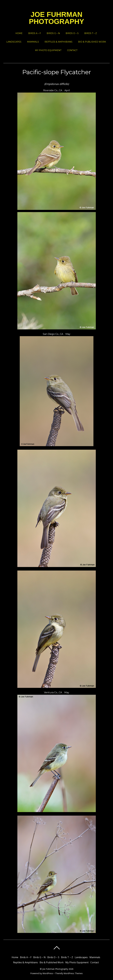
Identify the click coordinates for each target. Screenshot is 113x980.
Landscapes (14, 42)
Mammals (33, 42)
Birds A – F (35, 33)
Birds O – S (72, 33)
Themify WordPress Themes (69, 973)
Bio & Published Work (92, 42)
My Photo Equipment (48, 50)
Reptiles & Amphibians (58, 42)
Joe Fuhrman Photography (55, 969)
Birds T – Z (91, 33)
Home (19, 33)
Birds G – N (53, 33)
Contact (72, 50)
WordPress (48, 973)
